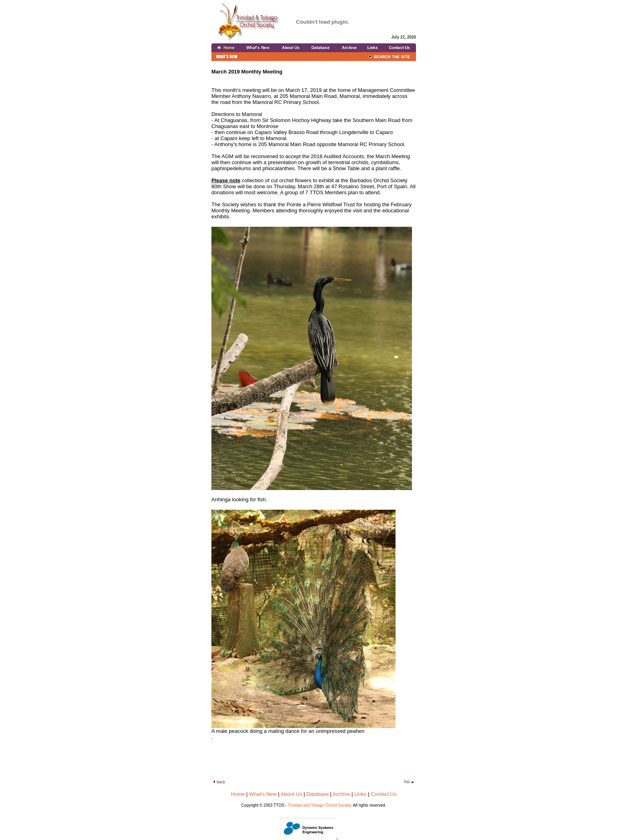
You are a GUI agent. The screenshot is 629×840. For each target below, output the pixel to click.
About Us (291, 794)
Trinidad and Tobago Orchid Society (319, 805)
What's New (263, 794)
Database (318, 794)
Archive (341, 794)
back (221, 782)
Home (238, 794)
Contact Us (383, 794)
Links (360, 794)
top (407, 782)
